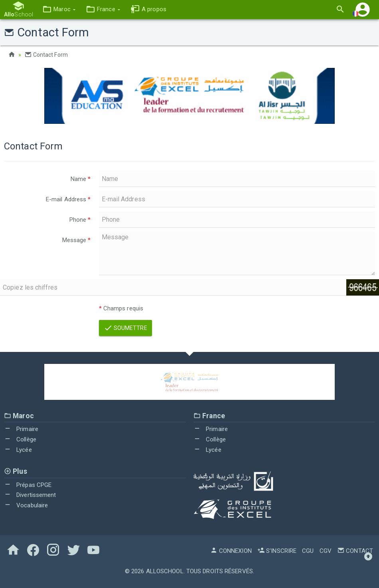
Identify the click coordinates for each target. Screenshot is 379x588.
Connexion (231, 551)
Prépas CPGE (28, 485)
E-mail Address (68, 199)
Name (81, 179)
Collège (20, 439)
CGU (308, 551)
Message (77, 240)
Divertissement (30, 495)
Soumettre (125, 328)
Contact (355, 551)
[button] (59, 9)
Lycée (18, 450)
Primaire (21, 429)
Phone (80, 220)
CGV (326, 551)
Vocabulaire (26, 505)
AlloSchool (165, 571)
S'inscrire (277, 551)
